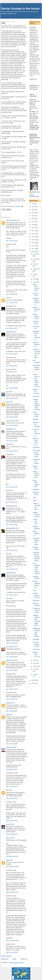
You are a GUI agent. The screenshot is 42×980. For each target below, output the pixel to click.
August (35, 274)
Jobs (3, 23)
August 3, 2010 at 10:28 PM (12, 940)
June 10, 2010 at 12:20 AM (12, 866)
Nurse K (8, 824)
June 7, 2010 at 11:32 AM (12, 417)
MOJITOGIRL (10, 506)
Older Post (24, 959)
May (35, 660)
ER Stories (36, 447)
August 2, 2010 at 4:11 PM (12, 892)
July (35, 279)
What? (35, 500)
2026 (33, 204)
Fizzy (8, 392)
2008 (33, 683)
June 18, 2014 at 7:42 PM (12, 952)
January (36, 674)
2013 (33, 243)
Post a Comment (6, 956)
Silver (8, 715)
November (36, 259)
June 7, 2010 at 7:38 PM (12, 670)
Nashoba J (9, 674)
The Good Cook (11, 421)
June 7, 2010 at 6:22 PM (12, 643)
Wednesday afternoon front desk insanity (37, 632)
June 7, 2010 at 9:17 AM (12, 302)
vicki (7, 790)
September (37, 269)
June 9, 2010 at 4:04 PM (12, 834)
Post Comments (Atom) (17, 963)
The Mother (9, 306)
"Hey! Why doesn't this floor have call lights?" (36, 556)
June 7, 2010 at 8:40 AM (12, 294)
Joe (7, 298)
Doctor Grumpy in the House (20, 9)
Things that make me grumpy (36, 610)
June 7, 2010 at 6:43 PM (12, 657)
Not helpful (36, 639)
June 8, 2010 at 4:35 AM (12, 769)
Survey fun (36, 396)
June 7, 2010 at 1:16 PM (12, 502)
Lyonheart (9, 703)
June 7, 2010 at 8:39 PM (12, 711)
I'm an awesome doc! (36, 414)
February (36, 669)
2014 (33, 240)
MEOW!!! (36, 419)
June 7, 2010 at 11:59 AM (12, 425)
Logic (35, 497)
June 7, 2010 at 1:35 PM (12, 525)
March (35, 666)
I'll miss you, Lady (35, 521)
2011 (33, 249)
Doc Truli (9, 838)
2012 (33, 246)
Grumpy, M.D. (36, 192)
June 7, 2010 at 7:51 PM (12, 689)
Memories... (36, 600)
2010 (33, 252)
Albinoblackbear (11, 528)
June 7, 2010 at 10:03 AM (12, 388)
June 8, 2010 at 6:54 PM (12, 786)
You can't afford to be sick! (36, 644)
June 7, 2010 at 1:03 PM (12, 441)
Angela (8, 454)
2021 (33, 219)
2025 (33, 207)
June (35, 282)
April (35, 663)
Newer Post (5, 959)
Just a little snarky (11, 220)
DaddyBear (9, 429)
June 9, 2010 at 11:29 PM (12, 856)
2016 (33, 234)
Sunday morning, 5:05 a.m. (36, 514)
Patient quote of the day (36, 316)
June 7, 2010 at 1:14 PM (12, 487)
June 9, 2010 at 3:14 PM (12, 821)
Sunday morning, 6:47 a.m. (36, 595)
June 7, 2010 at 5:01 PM (12, 569)
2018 (33, 228)
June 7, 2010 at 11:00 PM (12, 744)
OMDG (8, 444)
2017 (33, 231)
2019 (33, 225)
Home (14, 959)
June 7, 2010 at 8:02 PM (12, 699)
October (36, 264)
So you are (36, 649)
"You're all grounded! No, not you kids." (37, 353)
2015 (33, 237)
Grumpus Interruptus (36, 344)
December (36, 254)
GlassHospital (10, 660)
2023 (33, 213)
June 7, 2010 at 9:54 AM (12, 366)
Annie (8, 402)
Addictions (36, 489)
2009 (33, 680)
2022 (33, 216)
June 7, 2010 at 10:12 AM (12, 398)
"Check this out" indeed (36, 461)
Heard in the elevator (36, 391)
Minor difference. (36, 533)
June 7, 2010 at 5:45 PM (12, 595)
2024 (33, 210)
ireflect (8, 860)
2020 (33, 222)
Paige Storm (10, 747)
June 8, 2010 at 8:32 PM (12, 798)
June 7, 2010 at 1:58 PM (12, 550)
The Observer (10, 647)
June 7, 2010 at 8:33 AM (12, 241)
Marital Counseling (36, 309)
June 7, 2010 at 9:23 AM (12, 328)
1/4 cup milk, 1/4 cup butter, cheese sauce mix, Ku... (36, 380)
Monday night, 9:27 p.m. (36, 654)
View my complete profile (34, 196)
